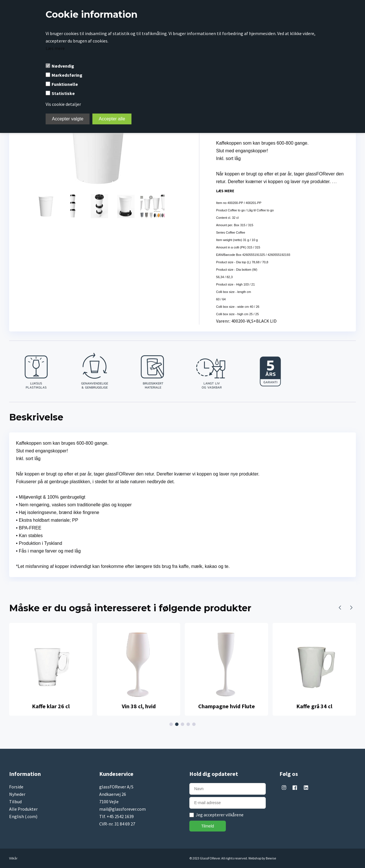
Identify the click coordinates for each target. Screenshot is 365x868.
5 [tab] (195, 724)
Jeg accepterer (220, 815)
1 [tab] (172, 724)
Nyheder (17, 794)
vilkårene (235, 815)
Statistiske (63, 93)
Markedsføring (67, 75)
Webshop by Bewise (262, 858)
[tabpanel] (51, 669)
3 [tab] (183, 724)
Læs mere (55, 48)
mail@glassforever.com (122, 809)
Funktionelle (65, 84)
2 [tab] (178, 724)
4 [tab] (189, 724)
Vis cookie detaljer (63, 104)
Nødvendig (63, 66)
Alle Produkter (23, 809)
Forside (16, 787)
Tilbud (15, 802)
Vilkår (13, 858)
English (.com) (23, 816)
